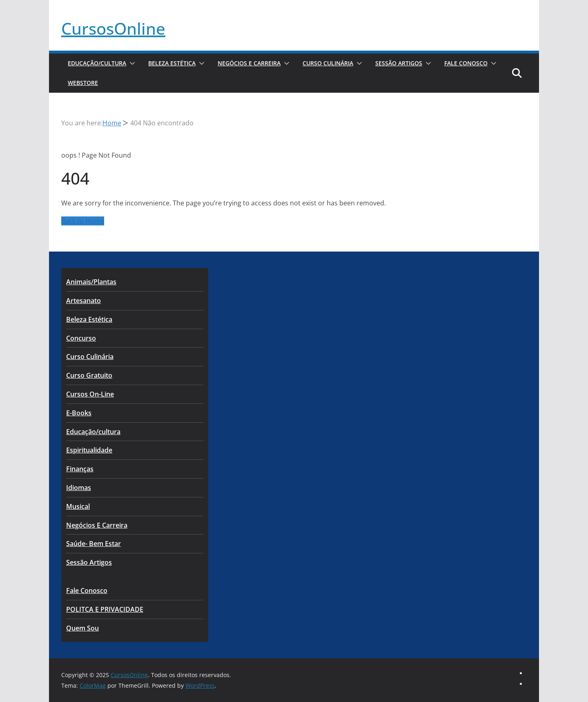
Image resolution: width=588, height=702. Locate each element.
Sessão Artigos (399, 63)
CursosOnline (113, 28)
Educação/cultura (97, 63)
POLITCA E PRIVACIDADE (105, 609)
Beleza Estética (172, 63)
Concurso (81, 338)
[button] (131, 63)
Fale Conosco (466, 63)
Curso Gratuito (89, 375)
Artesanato (84, 301)
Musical (78, 506)
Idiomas (79, 488)
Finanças (80, 469)
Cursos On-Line (90, 394)
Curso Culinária (328, 63)
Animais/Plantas (91, 282)
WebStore (83, 83)
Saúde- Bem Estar (94, 544)
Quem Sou (82, 628)
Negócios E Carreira (249, 63)
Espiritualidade (89, 450)
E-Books (79, 413)
